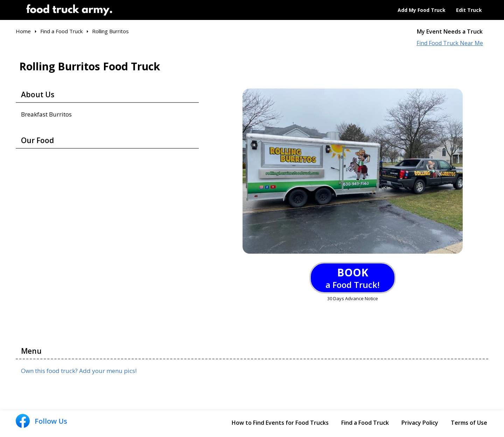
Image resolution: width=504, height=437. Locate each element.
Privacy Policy (420, 423)
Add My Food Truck (422, 10)
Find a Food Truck (365, 423)
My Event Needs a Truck (450, 32)
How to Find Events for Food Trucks (280, 423)
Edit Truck (469, 10)
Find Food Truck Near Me (450, 43)
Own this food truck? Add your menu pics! (79, 371)
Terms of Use (469, 423)
